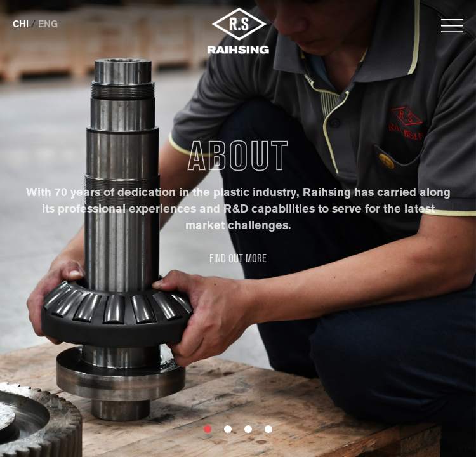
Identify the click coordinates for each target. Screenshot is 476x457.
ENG (48, 24)
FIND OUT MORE (238, 259)
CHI (21, 24)
